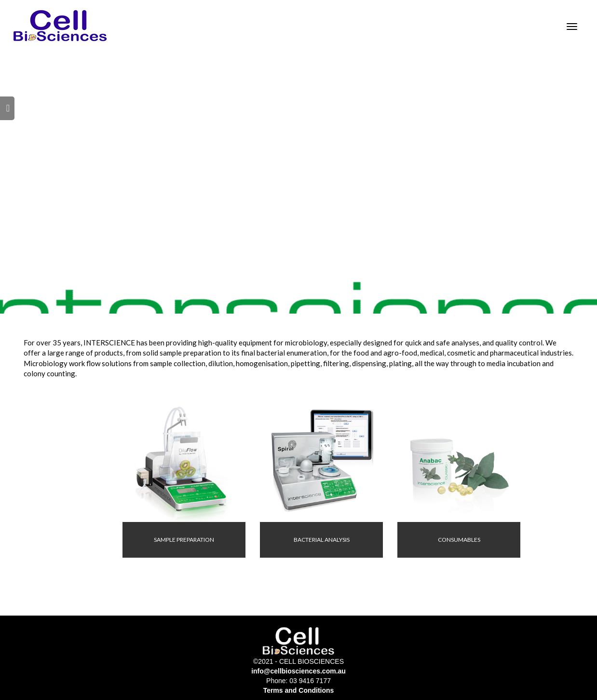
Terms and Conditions (299, 690)
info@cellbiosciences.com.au (298, 671)
